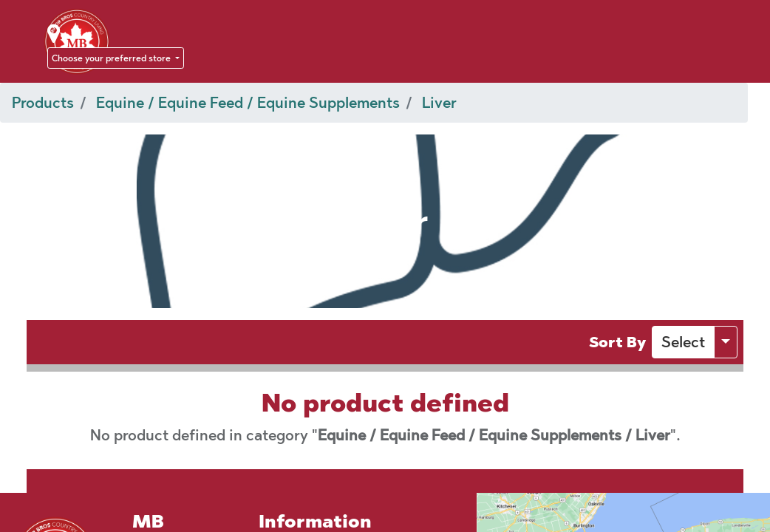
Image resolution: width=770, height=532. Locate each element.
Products (43, 103)
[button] (683, 342)
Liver (439, 103)
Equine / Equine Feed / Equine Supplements (248, 103)
